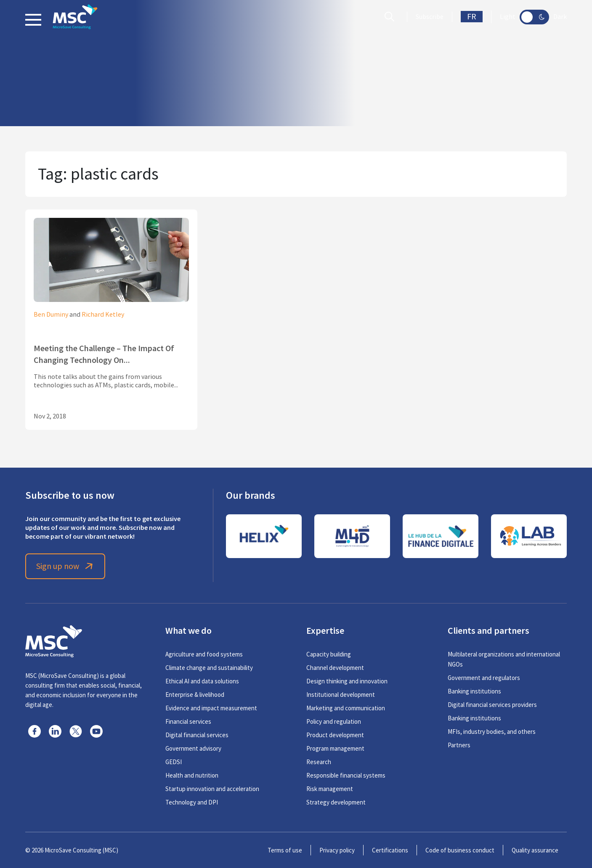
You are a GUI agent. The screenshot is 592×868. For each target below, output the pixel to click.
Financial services (188, 721)
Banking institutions (474, 691)
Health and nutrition (192, 775)
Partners (459, 745)
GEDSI (174, 762)
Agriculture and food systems (204, 654)
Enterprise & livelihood (195, 695)
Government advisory (193, 748)
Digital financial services (197, 735)
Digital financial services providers (492, 705)
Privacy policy (337, 850)
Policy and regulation (334, 721)
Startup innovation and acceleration (212, 789)
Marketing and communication (346, 708)
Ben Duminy (51, 315)
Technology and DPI (192, 802)
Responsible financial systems (346, 775)
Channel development (335, 668)
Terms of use (285, 850)
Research (319, 762)
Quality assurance (535, 850)
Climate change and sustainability (209, 668)
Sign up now (65, 566)
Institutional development (341, 695)
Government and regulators (484, 678)
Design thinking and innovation (347, 681)
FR (472, 17)
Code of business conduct (460, 850)
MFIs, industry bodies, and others (492, 732)
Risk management (330, 789)
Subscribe (430, 17)
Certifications (390, 850)
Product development (335, 735)
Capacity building (329, 654)
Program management (335, 748)
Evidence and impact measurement (211, 708)
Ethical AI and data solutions (202, 681)
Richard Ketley (103, 315)
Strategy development (336, 802)
